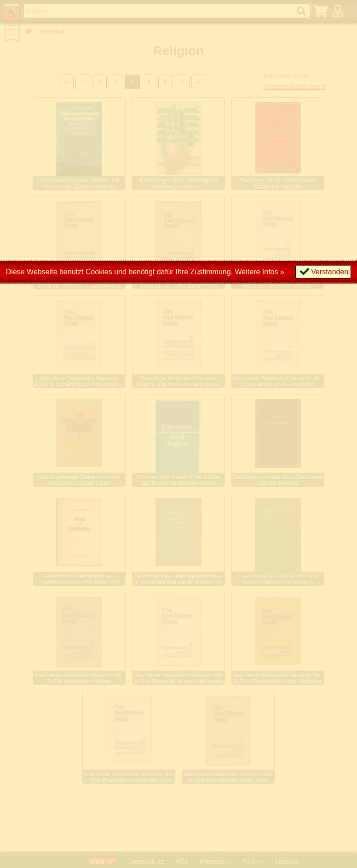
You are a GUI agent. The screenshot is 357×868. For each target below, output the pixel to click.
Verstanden (330, 272)
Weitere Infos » (260, 272)
